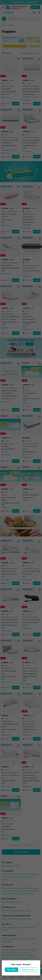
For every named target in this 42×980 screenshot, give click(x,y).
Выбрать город (28, 970)
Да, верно (12, 970)
